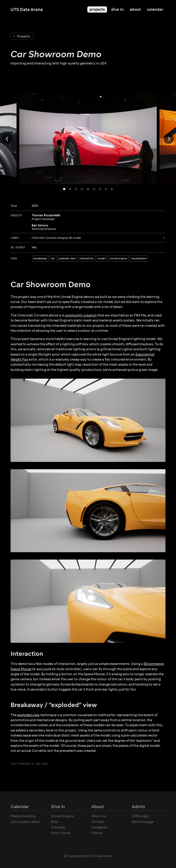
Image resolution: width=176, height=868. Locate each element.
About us (99, 816)
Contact (98, 822)
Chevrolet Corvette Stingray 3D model (56, 238)
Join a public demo (25, 822)
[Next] (169, 139)
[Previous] (7, 139)
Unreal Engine (62, 816)
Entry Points (61, 833)
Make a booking (23, 816)
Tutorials (58, 827)
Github (97, 833)
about (135, 9)
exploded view (28, 715)
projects (97, 9)
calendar (155, 9)
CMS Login (140, 816)
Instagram (99, 827)
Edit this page (143, 822)
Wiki (55, 822)
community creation (81, 315)
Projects (23, 36)
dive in (117, 9)
